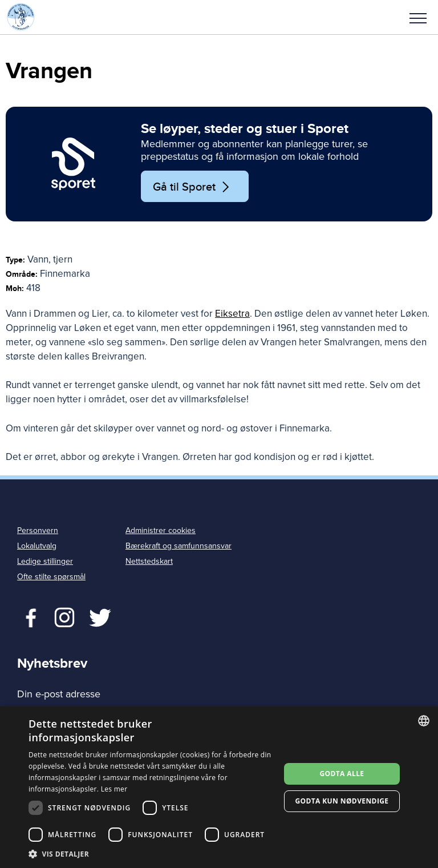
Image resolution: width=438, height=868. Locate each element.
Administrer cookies (161, 530)
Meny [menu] (418, 18)
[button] (418, 17)
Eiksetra (232, 314)
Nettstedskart (149, 561)
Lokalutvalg (37, 546)
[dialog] (219, 787)
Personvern (38, 530)
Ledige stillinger (45, 561)
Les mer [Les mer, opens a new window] (114, 789)
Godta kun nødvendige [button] (342, 801)
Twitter (64, 616)
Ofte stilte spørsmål (51, 577)
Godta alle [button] (342, 774)
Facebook (28, 616)
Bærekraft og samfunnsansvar (179, 546)
